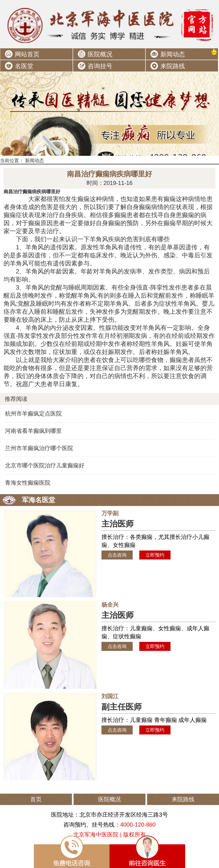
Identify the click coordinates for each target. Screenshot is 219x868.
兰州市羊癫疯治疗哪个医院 (39, 448)
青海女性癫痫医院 (28, 483)
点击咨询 (117, 555)
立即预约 (155, 555)
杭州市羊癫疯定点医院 (33, 414)
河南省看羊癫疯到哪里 (33, 431)
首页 (36, 799)
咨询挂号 (100, 66)
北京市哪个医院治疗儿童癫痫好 (45, 465)
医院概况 (100, 54)
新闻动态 (173, 54)
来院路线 (173, 66)
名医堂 (24, 66)
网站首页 (27, 54)
